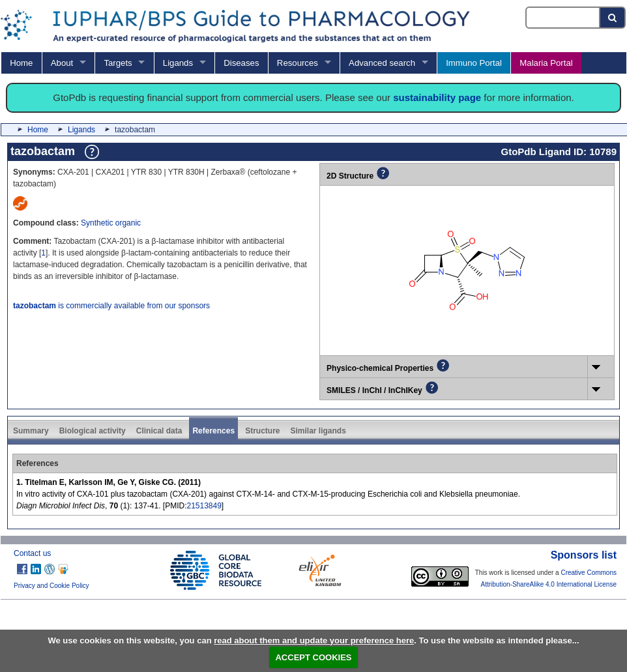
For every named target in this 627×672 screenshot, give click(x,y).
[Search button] (613, 18)
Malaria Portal (546, 63)
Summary (31, 431)
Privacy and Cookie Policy (51, 586)
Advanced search (382, 63)
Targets (118, 63)
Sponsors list (584, 555)
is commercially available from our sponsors (111, 306)
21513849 (204, 506)
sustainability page (437, 97)
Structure (262, 431)
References (213, 431)
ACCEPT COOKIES (313, 657)
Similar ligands (318, 431)
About (62, 63)
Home (21, 63)
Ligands (178, 63)
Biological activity (93, 431)
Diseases (241, 63)
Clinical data (159, 431)
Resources (298, 63)
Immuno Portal (474, 63)
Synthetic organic (111, 223)
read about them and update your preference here (314, 640)
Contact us (32, 553)
